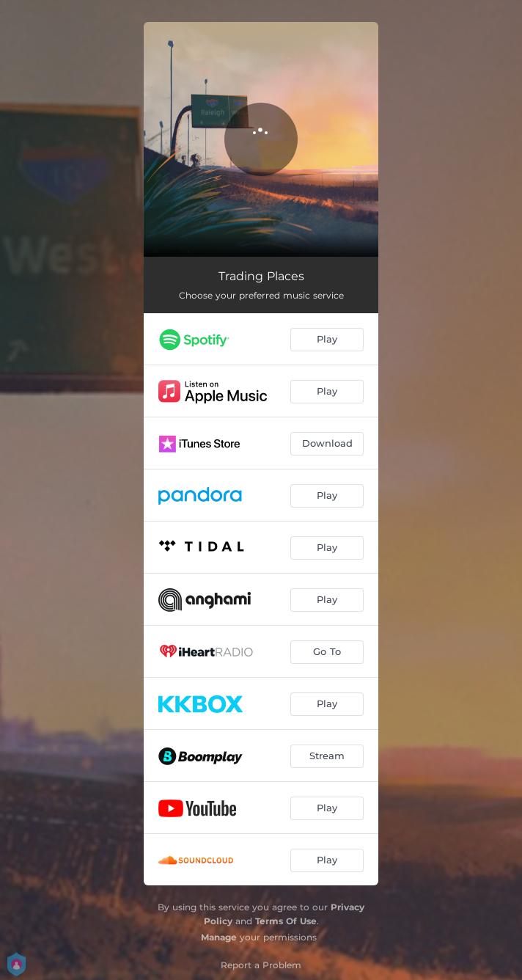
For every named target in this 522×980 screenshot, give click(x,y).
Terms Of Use (286, 921)
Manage (219, 937)
